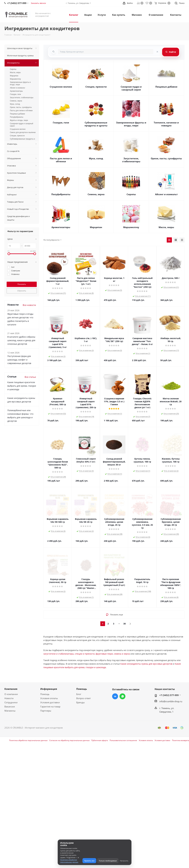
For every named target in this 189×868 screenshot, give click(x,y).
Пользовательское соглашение (123, 740)
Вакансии (10, 707)
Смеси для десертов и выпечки (23, 132)
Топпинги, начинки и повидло (166, 124)
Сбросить (22, 291)
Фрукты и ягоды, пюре (19, 120)
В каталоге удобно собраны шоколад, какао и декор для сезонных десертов (21, 340)
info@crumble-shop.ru (171, 701)
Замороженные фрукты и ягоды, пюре (131, 124)
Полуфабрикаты (61, 194)
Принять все (89, 861)
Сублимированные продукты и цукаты (96, 124)
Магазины (10, 711)
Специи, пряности (96, 87)
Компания (11, 689)
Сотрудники (11, 702)
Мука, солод (96, 158)
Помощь (45, 694)
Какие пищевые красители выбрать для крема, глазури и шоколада (22, 386)
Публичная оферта (100, 740)
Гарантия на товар (50, 707)
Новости (9, 698)
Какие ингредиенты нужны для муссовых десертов (146, 664)
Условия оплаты (49, 698)
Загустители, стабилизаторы (131, 160)
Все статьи (30, 377)
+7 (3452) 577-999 (169, 695)
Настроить (124, 861)
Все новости (29, 305)
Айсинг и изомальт (166, 194)
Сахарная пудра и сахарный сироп (131, 88)
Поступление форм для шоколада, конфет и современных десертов (19, 360)
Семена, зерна (96, 194)
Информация (49, 689)
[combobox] (106, 52)
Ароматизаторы (61, 227)
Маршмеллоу (131, 227)
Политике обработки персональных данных (69, 861)
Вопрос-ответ (84, 698)
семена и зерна (122, 654)
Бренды (80, 702)
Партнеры (46, 711)
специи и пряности (85, 654)
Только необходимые (108, 861)
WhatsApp (122, 696)
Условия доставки (50, 702)
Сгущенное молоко (61, 87)
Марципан (96, 227)
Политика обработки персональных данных (28, 740)
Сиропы (131, 194)
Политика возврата (181, 740)
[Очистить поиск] (157, 52)
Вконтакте (115, 696)
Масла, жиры (166, 227)
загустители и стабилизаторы (59, 654)
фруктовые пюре (104, 654)
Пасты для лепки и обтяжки (61, 160)
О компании (11, 694)
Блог (79, 694)
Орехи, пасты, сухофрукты (166, 158)
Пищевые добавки (166, 87)
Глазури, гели (61, 123)
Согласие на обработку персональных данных (69, 740)
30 (125, 624)
